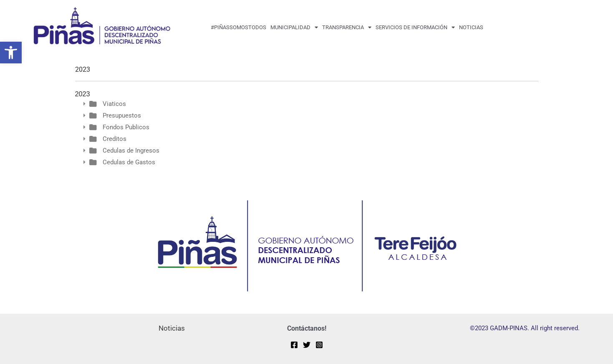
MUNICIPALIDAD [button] (294, 27)
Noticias (471, 27)
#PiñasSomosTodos (238, 27)
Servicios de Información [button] (415, 27)
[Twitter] (307, 345)
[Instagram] (319, 345)
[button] (11, 53)
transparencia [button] (347, 27)
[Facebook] (294, 345)
